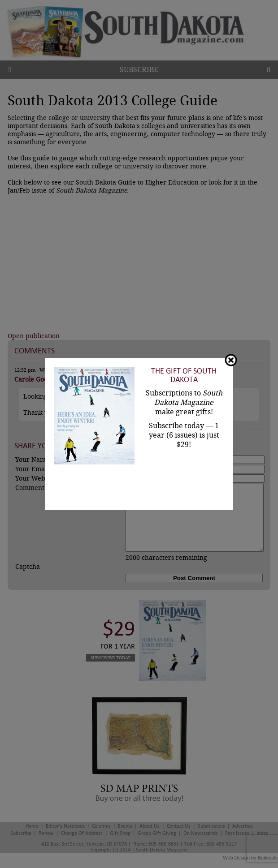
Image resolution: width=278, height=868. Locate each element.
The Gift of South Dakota (184, 375)
